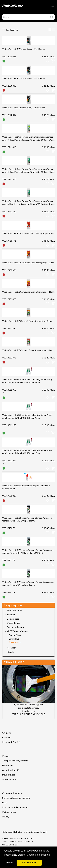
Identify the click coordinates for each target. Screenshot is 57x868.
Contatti (6, 737)
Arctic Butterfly (14, 610)
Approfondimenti (10, 770)
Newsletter (8, 765)
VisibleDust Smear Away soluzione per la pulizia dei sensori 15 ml (26, 487)
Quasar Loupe (14, 623)
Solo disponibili (12, 30)
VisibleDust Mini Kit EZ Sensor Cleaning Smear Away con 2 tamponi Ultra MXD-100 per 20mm (27, 416)
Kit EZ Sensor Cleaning (18, 631)
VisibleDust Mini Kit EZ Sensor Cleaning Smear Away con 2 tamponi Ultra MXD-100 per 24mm (27, 381)
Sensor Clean (15, 635)
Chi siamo (7, 733)
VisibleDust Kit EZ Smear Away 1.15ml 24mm (24, 49)
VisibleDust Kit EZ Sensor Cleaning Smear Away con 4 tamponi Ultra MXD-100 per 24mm (28, 584)
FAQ (4, 803)
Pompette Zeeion (15, 627)
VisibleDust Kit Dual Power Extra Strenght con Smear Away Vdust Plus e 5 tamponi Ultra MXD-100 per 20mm (28, 171)
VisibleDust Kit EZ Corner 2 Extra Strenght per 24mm (28, 321)
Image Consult (40, 832)
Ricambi (10, 652)
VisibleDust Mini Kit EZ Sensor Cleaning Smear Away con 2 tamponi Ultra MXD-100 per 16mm (27, 452)
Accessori (12, 648)
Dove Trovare (9, 775)
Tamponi (11, 615)
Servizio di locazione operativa (16, 798)
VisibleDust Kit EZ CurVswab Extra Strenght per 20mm (28, 263)
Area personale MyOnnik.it (15, 761)
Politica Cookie (9, 812)
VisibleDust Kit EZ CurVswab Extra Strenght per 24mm (28, 233)
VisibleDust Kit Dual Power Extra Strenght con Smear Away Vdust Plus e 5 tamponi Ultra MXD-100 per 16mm (28, 203)
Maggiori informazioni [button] (38, 855)
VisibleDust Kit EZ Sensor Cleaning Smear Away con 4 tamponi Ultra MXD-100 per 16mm (28, 519)
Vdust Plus (14, 639)
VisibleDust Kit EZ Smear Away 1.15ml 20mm (24, 78)
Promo (5, 756)
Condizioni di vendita (12, 793)
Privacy (6, 817)
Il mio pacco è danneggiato (15, 807)
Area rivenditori (10, 779)
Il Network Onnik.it (11, 742)
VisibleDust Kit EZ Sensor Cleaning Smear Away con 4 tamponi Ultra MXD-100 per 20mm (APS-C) (28, 552)
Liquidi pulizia (13, 619)
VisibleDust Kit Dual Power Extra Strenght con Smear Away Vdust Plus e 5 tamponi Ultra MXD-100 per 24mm (28, 138)
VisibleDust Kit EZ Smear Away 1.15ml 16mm (24, 108)
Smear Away (15, 642)
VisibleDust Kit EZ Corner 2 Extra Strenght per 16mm (28, 350)
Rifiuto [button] (10, 863)
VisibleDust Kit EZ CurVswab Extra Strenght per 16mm (28, 292)
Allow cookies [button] (29, 863)
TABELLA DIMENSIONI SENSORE (29, 714)
